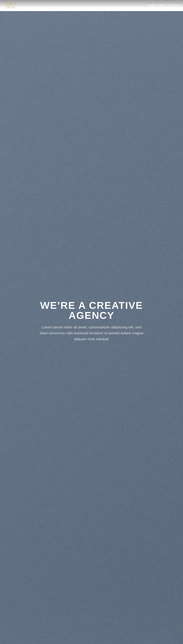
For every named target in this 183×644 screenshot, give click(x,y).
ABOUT (162, 5)
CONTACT (175, 5)
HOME (152, 5)
